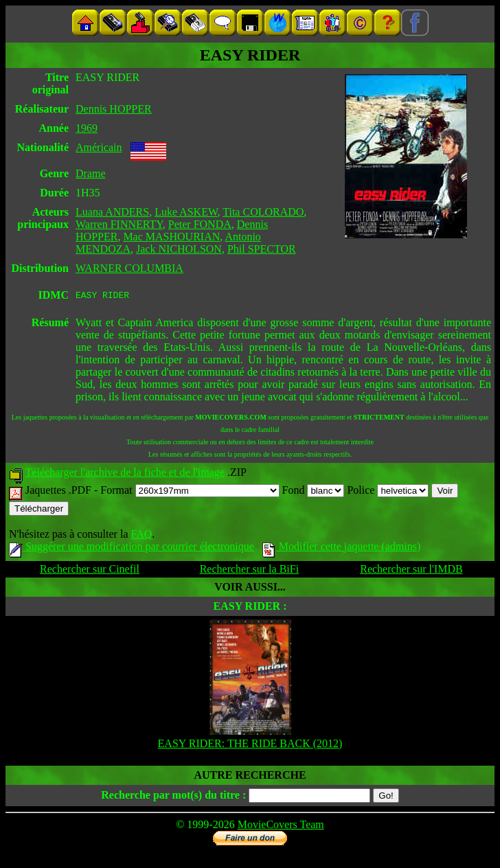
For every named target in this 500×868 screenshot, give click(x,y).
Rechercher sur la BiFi (249, 571)
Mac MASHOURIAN (171, 237)
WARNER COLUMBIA (129, 268)
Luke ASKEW (186, 212)
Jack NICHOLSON (179, 249)
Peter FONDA (200, 224)
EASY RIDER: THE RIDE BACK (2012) (250, 745)
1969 (87, 128)
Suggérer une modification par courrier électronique (132, 548)
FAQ (141, 536)
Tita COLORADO (263, 212)
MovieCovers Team (281, 826)
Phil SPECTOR (262, 249)
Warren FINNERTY (119, 224)
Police (388, 492)
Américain (99, 147)
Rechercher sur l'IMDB (411, 571)
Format (190, 492)
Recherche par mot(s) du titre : (173, 797)
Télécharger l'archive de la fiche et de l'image (125, 474)
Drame (91, 173)
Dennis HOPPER (114, 109)
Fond (314, 492)
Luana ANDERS (112, 212)
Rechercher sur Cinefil (90, 571)
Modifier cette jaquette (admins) (342, 548)
